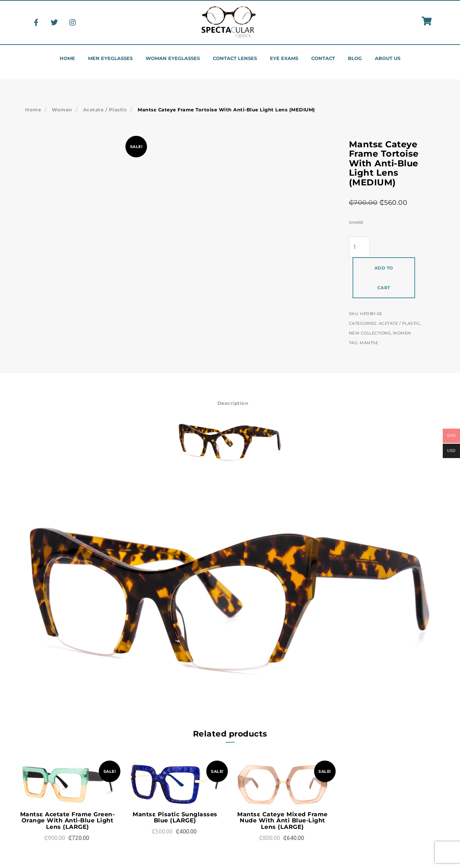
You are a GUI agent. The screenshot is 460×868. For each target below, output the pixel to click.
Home (67, 58)
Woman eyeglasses (173, 58)
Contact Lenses (235, 58)
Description (233, 403)
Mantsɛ (369, 343)
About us (388, 58)
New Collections (370, 333)
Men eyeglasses (110, 58)
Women (62, 110)
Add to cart (384, 278)
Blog (355, 58)
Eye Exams (284, 58)
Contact (323, 58)
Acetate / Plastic (105, 110)
